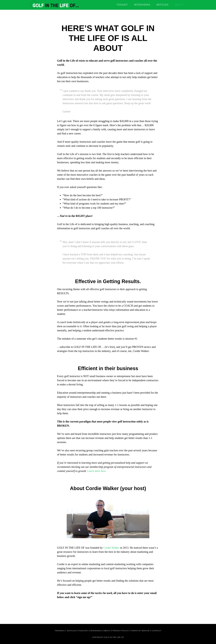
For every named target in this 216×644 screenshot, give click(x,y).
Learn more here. (97, 471)
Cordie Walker (111, 548)
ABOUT (107, 631)
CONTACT (157, 631)
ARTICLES (72, 631)
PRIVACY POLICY (121, 631)
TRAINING (59, 631)
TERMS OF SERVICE (140, 631)
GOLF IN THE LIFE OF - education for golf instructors (54, 5)
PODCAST (83, 631)
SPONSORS (96, 631)
